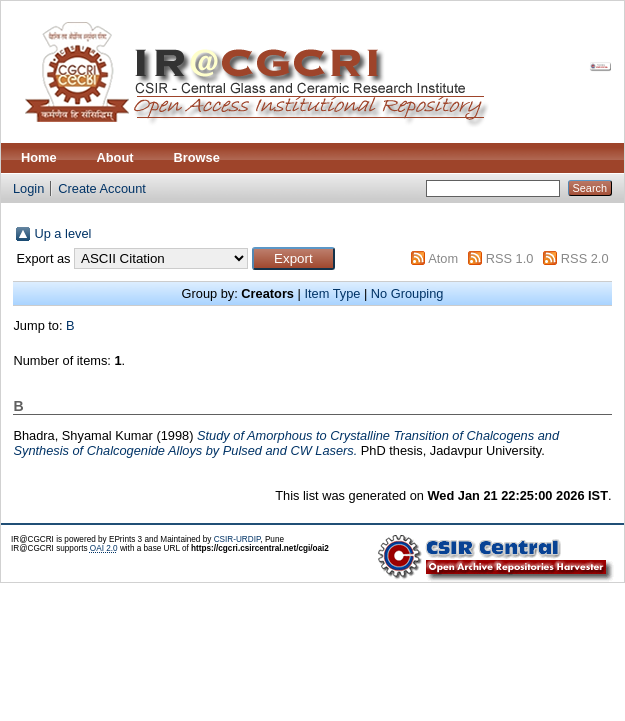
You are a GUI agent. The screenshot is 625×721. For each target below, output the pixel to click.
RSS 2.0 (585, 258)
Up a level (62, 233)
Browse (197, 157)
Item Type (332, 293)
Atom (443, 258)
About (115, 157)
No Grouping (407, 293)
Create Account (102, 188)
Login (28, 188)
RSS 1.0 (510, 258)
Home (39, 157)
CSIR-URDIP (237, 539)
